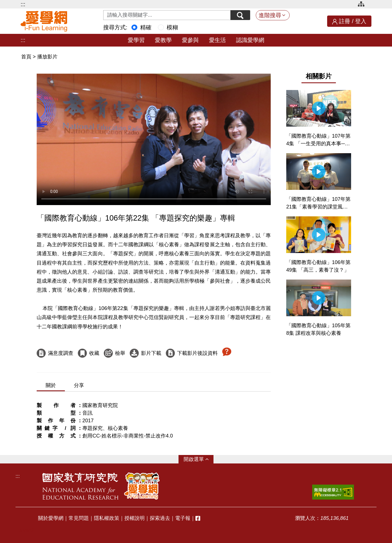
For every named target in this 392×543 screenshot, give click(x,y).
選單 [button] (199, 459)
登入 (361, 21)
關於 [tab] (51, 385)
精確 (146, 27)
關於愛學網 (51, 518)
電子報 (183, 518)
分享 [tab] (79, 385)
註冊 (345, 21)
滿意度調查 (61, 353)
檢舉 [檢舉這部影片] (120, 353)
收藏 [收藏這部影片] (94, 353)
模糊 (172, 27)
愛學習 (136, 40)
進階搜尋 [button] (270, 15)
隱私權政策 (107, 518)
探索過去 (160, 518)
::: (23, 4)
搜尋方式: (115, 27)
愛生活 (217, 40)
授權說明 (135, 518)
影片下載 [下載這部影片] (151, 353)
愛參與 (190, 40)
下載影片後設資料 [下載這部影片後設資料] (197, 353)
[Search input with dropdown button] (167, 15)
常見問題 (79, 518)
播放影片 (47, 57)
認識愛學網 (250, 40)
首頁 (27, 57)
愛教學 (163, 40)
